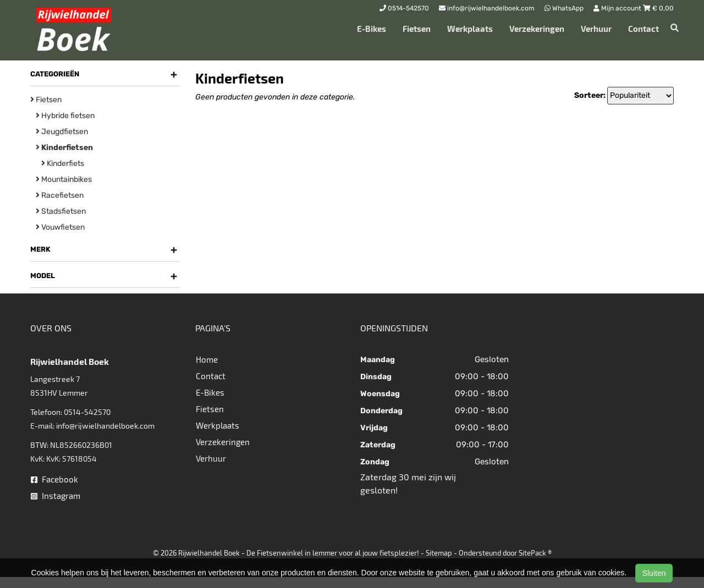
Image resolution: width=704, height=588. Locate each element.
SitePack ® (535, 553)
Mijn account (618, 8)
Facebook (54, 479)
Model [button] (104, 276)
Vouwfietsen (60, 227)
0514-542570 (87, 412)
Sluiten (654, 573)
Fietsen (417, 29)
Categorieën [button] (104, 74)
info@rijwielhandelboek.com (105, 426)
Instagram (56, 496)
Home (207, 359)
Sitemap (439, 553)
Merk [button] (104, 249)
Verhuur (596, 29)
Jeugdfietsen (62, 132)
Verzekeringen (537, 29)
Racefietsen (60, 195)
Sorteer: (590, 95)
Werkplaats (470, 29)
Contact (643, 29)
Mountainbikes (64, 179)
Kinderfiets (63, 163)
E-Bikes (372, 29)
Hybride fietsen (65, 116)
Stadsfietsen (61, 211)
